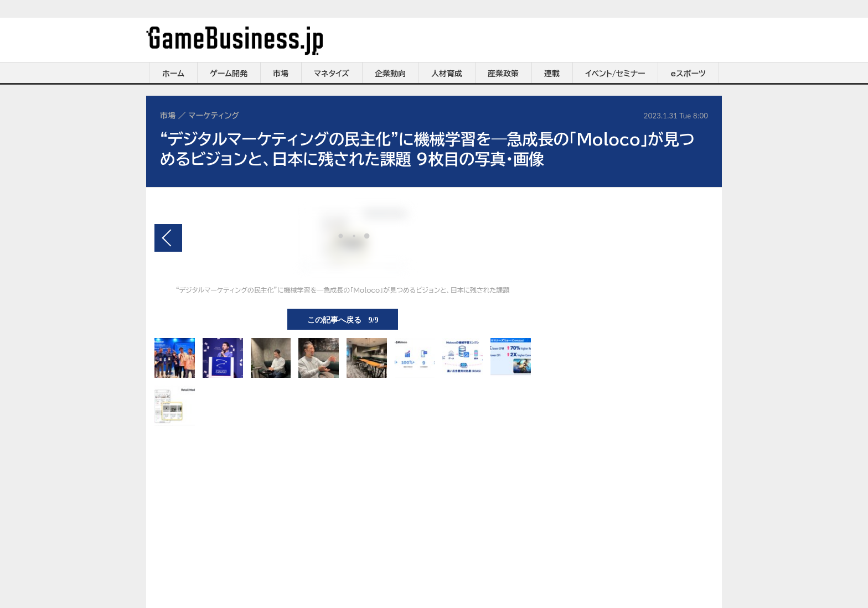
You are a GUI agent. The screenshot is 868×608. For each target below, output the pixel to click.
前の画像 (168, 238)
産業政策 (503, 74)
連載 (552, 74)
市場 (281, 74)
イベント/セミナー (615, 74)
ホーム (173, 74)
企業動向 (390, 74)
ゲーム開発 (229, 74)
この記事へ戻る (343, 319)
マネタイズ (332, 74)
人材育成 (447, 74)
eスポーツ (688, 74)
